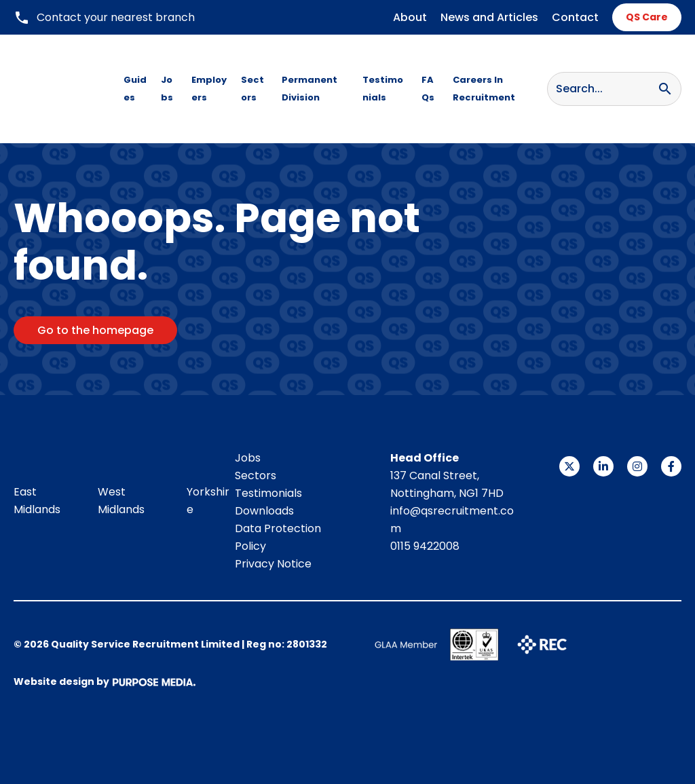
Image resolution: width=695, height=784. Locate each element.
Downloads (264, 511)
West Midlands (121, 501)
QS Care (647, 17)
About (410, 17)
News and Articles (489, 17)
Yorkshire (208, 501)
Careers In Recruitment (484, 89)
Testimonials (383, 89)
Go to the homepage (95, 330)
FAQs (428, 89)
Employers (209, 89)
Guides (135, 89)
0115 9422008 (425, 546)
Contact (575, 17)
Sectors (252, 89)
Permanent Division (309, 89)
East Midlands (37, 501)
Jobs (167, 89)
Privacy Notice (273, 564)
